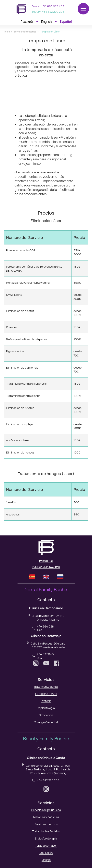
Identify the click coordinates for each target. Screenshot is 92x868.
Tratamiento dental (46, 687)
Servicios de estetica (25, 32)
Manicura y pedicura (46, 817)
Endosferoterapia (46, 838)
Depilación (46, 853)
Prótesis (46, 701)
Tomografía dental (46, 722)
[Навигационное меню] (83, 9)
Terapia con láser (46, 846)
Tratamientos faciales (46, 831)
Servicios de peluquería (46, 810)
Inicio (7, 32)
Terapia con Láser (50, 32)
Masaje (46, 860)
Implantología (46, 708)
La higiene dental (46, 694)
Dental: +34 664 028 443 (48, 6)
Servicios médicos (46, 824)
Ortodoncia (46, 715)
